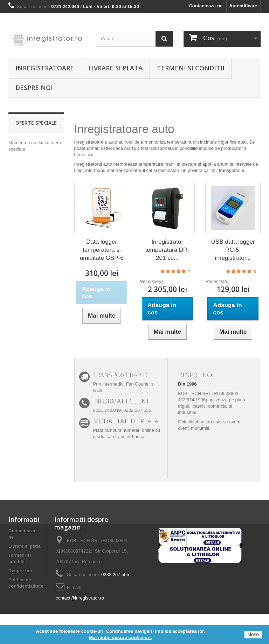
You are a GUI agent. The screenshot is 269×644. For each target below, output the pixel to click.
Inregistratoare (45, 68)
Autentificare (243, 6)
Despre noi (34, 88)
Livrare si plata (115, 68)
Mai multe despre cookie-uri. (120, 638)
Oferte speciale (36, 123)
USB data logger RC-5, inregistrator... (233, 250)
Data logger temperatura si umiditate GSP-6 (102, 250)
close (253, 635)
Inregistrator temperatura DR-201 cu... (167, 250)
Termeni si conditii (191, 68)
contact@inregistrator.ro (80, 598)
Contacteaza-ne (206, 6)
